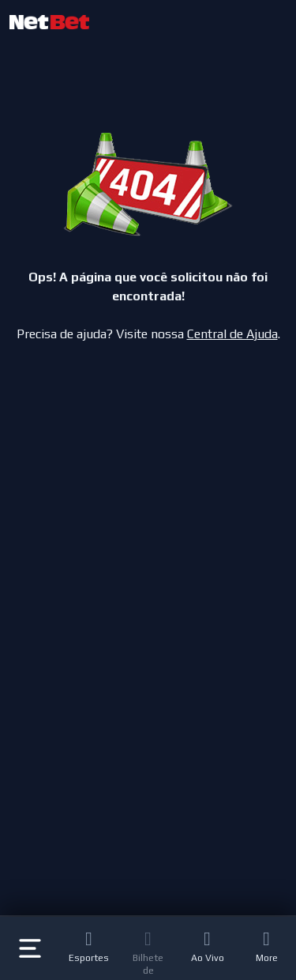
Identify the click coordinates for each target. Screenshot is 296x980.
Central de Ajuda (232, 334)
